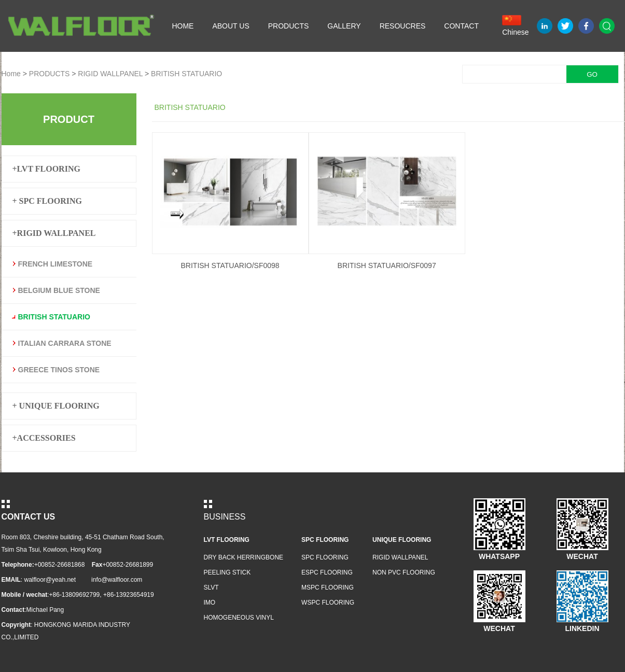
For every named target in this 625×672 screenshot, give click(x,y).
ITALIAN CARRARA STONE (65, 343)
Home (11, 74)
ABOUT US (231, 26)
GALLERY (344, 26)
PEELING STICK (227, 572)
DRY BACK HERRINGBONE (244, 557)
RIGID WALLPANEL (110, 74)
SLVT (211, 587)
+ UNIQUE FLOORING (56, 406)
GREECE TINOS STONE (59, 370)
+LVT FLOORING (46, 169)
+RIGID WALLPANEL (54, 233)
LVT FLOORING (227, 540)
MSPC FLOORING (328, 587)
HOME (183, 26)
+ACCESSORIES (44, 438)
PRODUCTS (289, 26)
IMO (210, 603)
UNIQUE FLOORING (402, 540)
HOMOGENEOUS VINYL (239, 618)
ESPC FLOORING (327, 572)
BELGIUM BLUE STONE (59, 290)
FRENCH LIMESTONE (55, 264)
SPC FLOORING (325, 540)
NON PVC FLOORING (404, 572)
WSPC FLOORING (328, 603)
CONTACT (461, 26)
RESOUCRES (403, 26)
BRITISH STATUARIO (186, 74)
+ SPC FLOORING (47, 201)
